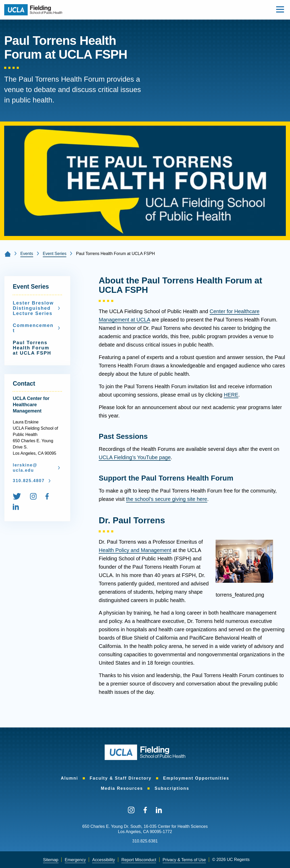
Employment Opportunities (196, 778)
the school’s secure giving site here (167, 499)
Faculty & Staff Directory (121, 778)
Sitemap (51, 860)
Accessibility (103, 860)
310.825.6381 (145, 841)
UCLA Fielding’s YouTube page (135, 457)
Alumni (69, 778)
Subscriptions (172, 788)
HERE (231, 395)
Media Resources (122, 788)
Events (27, 254)
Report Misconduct (139, 860)
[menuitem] (21, 497)
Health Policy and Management (135, 550)
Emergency (75, 860)
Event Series (55, 254)
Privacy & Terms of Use (184, 860)
